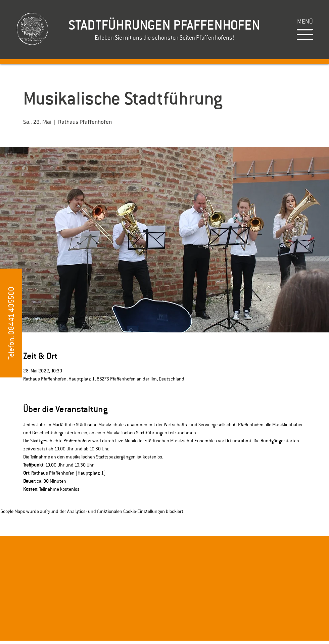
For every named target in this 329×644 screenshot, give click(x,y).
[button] (305, 21)
